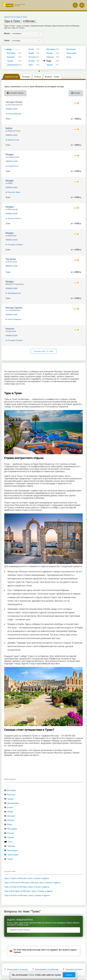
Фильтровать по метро (16, 969)
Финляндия (12, 850)
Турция (49, 65)
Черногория (13, 855)
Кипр (31, 65)
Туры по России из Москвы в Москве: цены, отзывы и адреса (32, 883)
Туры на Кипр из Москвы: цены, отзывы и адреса (27, 887)
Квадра (10, 154)
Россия (49, 53)
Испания (32, 57)
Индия (31, 53)
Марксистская (14, 140)
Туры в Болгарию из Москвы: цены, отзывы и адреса (29, 891)
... (8, 786)
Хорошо (69, 975)
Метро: (7, 33)
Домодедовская (14, 293)
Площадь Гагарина (15, 245)
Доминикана (13, 65)
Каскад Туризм (14, 308)
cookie (31, 975)
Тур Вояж (11, 259)
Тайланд (50, 57)
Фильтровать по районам (45, 969)
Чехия (10, 859)
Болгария (11, 53)
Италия (32, 61)
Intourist (10, 329)
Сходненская (13, 166)
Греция (10, 61)
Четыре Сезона (14, 102)
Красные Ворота (14, 218)
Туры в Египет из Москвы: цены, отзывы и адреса (27, 895)
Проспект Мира (14, 192)
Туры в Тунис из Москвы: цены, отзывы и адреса (27, 878)
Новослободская (15, 114)
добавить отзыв (11, 109)
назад (13, 49)
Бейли (9, 128)
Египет (31, 49)
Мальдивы (51, 49)
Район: (7, 41)
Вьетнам (11, 57)
